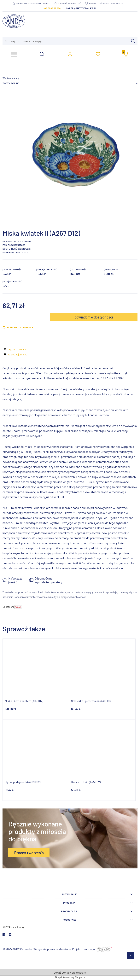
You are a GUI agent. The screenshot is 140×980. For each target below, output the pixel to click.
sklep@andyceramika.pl (81, 8)
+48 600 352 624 (52, 8)
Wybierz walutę (11, 78)
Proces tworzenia (29, 853)
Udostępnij (8, 607)
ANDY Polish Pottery (13, 927)
